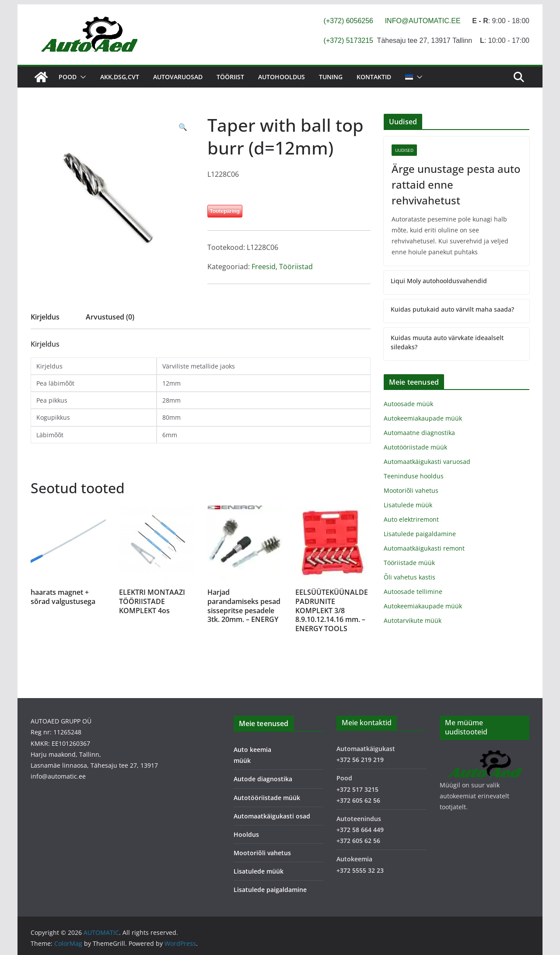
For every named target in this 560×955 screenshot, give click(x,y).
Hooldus (246, 834)
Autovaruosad (178, 77)
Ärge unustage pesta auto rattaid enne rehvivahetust (456, 184)
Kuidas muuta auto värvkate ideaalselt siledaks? (447, 342)
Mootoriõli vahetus (411, 490)
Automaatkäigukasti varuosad (427, 462)
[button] (81, 77)
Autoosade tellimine (413, 592)
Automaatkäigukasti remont (424, 548)
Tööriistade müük (409, 563)
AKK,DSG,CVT (120, 77)
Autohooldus (282, 77)
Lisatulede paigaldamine (420, 534)
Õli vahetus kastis (409, 577)
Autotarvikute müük (413, 620)
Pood (68, 77)
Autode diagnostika (263, 779)
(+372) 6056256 (348, 21)
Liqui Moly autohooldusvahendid (439, 281)
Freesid (264, 267)
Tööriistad (296, 267)
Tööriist (230, 77)
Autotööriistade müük (415, 447)
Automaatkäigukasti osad (272, 816)
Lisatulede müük (408, 505)
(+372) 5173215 (348, 40)
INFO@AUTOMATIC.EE (423, 21)
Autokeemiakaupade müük (423, 418)
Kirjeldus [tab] (45, 317)
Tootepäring (225, 211)
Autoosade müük (408, 404)
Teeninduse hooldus (414, 476)
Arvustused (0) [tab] (110, 317)
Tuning (331, 77)
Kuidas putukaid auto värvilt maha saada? (452, 309)
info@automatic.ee (58, 776)
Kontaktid (374, 77)
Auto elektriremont (411, 519)
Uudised (404, 150)
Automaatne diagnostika (419, 433)
